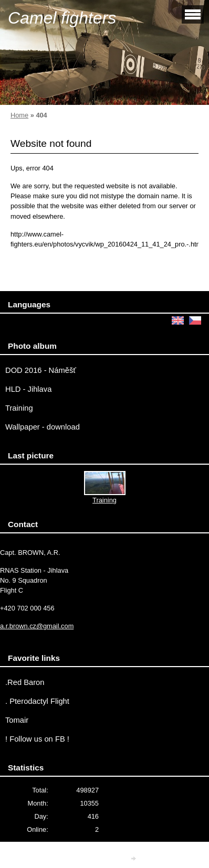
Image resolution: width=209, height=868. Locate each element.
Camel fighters (62, 18)
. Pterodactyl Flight (37, 701)
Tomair (17, 720)
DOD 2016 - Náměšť (41, 370)
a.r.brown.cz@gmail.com (37, 626)
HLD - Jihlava (28, 389)
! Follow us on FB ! (37, 739)
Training (19, 408)
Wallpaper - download (43, 427)
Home (19, 115)
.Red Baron (25, 682)
